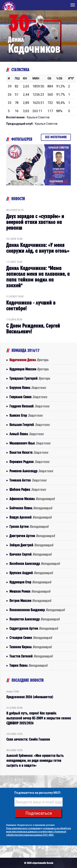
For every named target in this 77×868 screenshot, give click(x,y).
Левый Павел (26, 434)
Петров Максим (30, 601)
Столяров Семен (31, 638)
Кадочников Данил (29, 360)
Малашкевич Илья (30, 443)
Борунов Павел (28, 388)
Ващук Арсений (30, 517)
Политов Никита (29, 452)
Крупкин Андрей (31, 573)
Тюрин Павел (28, 665)
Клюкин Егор (26, 415)
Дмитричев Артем (32, 536)
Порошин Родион (29, 462)
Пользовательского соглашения (23, 828)
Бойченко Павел (31, 508)
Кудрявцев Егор (30, 582)
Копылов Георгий (29, 425)
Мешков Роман (30, 591)
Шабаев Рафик (28, 489)
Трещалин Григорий (30, 378)
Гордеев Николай (29, 406)
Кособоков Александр (35, 564)
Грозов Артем (29, 527)
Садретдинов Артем (34, 628)
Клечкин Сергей (30, 554)
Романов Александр (31, 471)
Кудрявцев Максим (29, 369)
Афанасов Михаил (32, 499)
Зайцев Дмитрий (31, 545)
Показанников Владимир (37, 610)
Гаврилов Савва (28, 397)
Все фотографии (56, 137)
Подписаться (39, 813)
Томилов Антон (28, 480)
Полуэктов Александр (34, 619)
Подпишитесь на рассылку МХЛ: (38, 793)
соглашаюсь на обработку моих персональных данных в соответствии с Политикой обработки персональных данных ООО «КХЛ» (38, 832)
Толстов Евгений (31, 656)
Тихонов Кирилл (30, 647)
